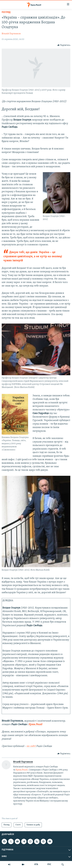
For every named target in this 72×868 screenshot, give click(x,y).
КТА (36, 864)
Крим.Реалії (22, 770)
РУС (49, 864)
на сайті (31, 746)
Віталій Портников (11, 34)
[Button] (64, 45)
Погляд (6, 12)
